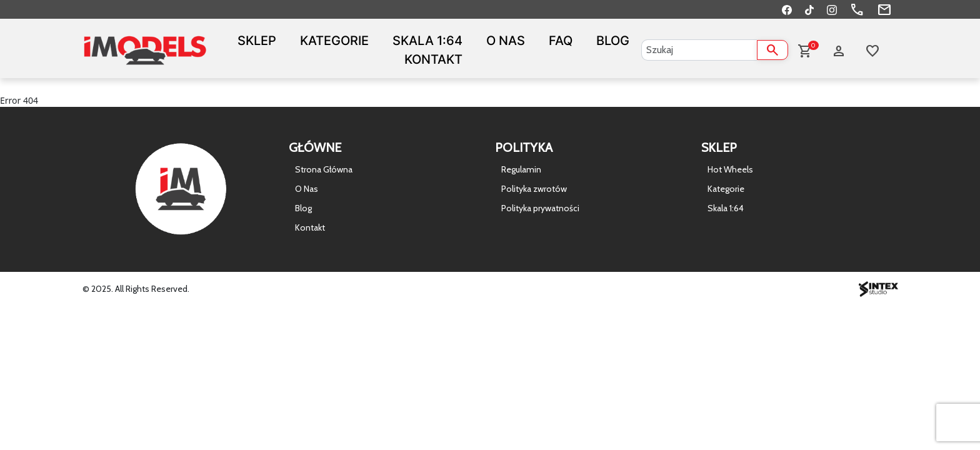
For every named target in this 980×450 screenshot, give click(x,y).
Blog (613, 41)
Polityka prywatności (540, 208)
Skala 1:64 (427, 41)
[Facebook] (787, 9)
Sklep (257, 41)
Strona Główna (324, 169)
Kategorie (334, 41)
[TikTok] (809, 9)
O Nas (506, 41)
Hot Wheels (730, 169)
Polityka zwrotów (534, 189)
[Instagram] (832, 9)
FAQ (561, 41)
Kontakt (433, 59)
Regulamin (521, 169)
